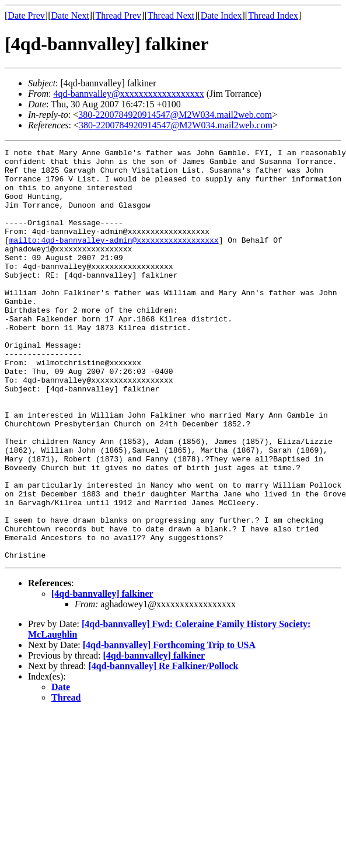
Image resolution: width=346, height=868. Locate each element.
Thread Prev (118, 15)
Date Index (221, 15)
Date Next (70, 15)
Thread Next (171, 15)
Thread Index (273, 15)
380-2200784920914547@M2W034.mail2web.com (175, 115)
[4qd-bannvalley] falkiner (102, 676)
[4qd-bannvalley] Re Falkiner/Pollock (164, 748)
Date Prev (26, 15)
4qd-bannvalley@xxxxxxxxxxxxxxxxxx (128, 94)
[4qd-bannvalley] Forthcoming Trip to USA (169, 727)
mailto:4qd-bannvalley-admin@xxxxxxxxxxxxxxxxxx (114, 259)
